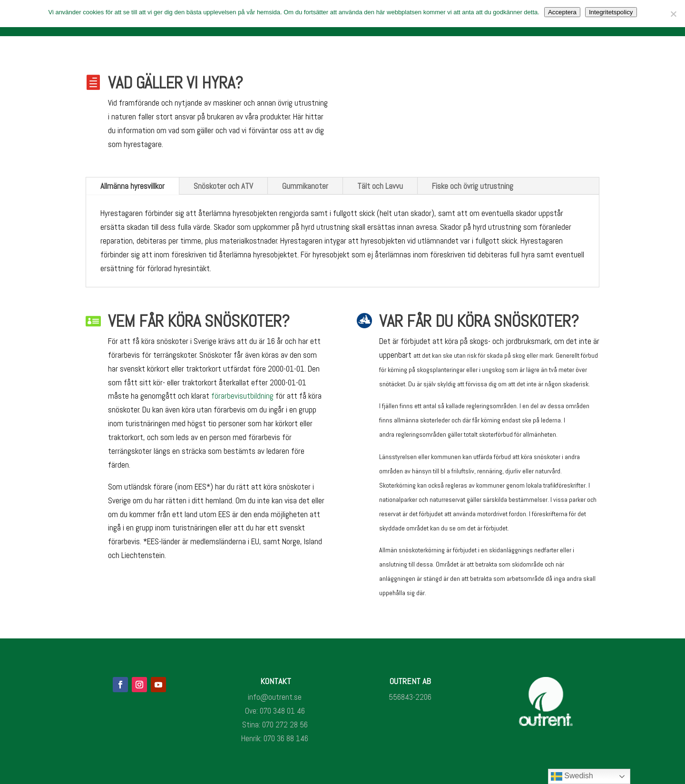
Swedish (572, 776)
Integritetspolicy (611, 12)
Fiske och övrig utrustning (473, 186)
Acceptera (562, 12)
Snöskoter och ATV (223, 186)
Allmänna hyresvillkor (132, 186)
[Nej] (673, 14)
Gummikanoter (305, 186)
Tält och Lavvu (380, 186)
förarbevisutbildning (242, 396)
